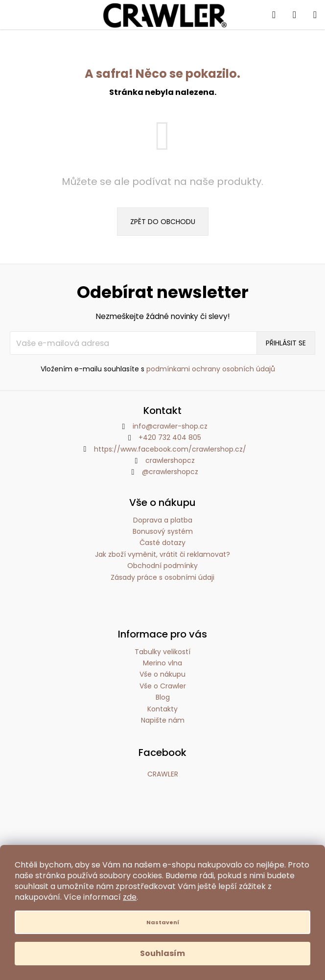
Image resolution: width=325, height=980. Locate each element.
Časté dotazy (162, 543)
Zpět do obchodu (163, 222)
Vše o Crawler (163, 686)
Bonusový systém (163, 532)
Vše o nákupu (162, 674)
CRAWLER (163, 774)
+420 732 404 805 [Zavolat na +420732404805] (170, 437)
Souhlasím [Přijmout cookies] (162, 953)
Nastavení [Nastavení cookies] (163, 922)
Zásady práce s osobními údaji (162, 578)
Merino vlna (162, 663)
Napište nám (163, 720)
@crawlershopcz (170, 472)
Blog (163, 697)
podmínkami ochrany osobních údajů (211, 369)
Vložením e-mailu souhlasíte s (158, 369)
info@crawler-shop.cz (170, 426)
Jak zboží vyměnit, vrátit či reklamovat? (162, 555)
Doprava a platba (163, 520)
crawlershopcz (170, 460)
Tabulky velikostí (162, 652)
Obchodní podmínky (162, 566)
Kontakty (162, 709)
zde (130, 897)
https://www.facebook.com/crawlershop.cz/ (170, 449)
